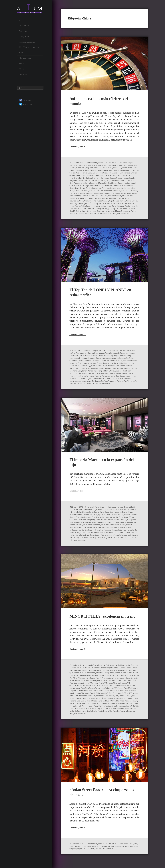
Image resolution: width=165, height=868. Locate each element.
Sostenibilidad (99, 381)
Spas (121, 713)
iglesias (73, 191)
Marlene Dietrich (80, 198)
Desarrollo (112, 363)
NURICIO (111, 708)
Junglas (121, 371)
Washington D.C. (127, 540)
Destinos (120, 363)
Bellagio (78, 168)
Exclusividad (102, 181)
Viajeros (91, 540)
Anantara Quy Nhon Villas (99, 680)
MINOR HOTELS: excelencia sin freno (104, 619)
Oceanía (114, 376)
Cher (98, 176)
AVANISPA (73, 695)
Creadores (119, 515)
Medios (22, 54)
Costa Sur (96, 363)
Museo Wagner (131, 201)
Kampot (128, 371)
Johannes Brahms (123, 191)
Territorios (97, 383)
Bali (119, 512)
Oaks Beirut (120, 708)
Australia (109, 356)
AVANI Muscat (77, 693)
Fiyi (90, 368)
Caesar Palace (114, 168)
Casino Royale (102, 173)
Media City (107, 706)
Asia (100, 165)
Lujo (100, 373)
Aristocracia (89, 165)
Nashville (80, 530)
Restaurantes (75, 208)
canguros (116, 361)
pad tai (126, 851)
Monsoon (93, 708)
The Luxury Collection (120, 535)
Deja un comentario (95, 216)
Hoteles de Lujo (122, 522)
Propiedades (120, 530)
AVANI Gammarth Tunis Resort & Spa (108, 688)
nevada (83, 203)
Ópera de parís (127, 203)
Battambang (111, 358)
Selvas (134, 378)
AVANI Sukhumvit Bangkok (94, 693)
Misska (112, 851)
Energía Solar (110, 366)
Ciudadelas (87, 363)
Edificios (101, 178)
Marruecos (114, 527)
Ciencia (109, 176)
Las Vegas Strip (106, 196)
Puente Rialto (109, 206)
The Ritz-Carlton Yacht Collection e (90, 537)
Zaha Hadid (95, 386)
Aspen (106, 512)
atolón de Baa (105, 683)
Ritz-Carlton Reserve (93, 532)
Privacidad (81, 713)
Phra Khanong (130, 711)
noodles (119, 851)
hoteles (120, 188)
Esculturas (125, 178)
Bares (127, 165)
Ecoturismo (93, 366)
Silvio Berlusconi (130, 208)
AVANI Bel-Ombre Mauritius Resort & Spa (101, 685)
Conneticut (83, 178)
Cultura (104, 363)
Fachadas (112, 181)
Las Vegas (81, 196)
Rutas (21, 65)
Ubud (119, 716)
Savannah (122, 532)
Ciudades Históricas (120, 176)
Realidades (79, 532)
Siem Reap (81, 381)
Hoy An (83, 371)
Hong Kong (92, 522)
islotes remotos (106, 371)
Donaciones (93, 178)
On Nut (129, 708)
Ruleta (97, 208)
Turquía (133, 537)
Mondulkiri (74, 376)
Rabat (72, 532)
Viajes (97, 540)
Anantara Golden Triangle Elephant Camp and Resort (109, 673)
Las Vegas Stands (93, 196)
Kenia (110, 525)
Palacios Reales (85, 206)
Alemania (124, 163)
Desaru (97, 698)
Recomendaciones (27, 43)
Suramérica (74, 716)
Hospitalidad (75, 371)
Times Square (110, 537)
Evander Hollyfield (90, 181)
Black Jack (104, 168)
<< (20, 21)
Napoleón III (75, 203)
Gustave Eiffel (87, 188)
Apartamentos (89, 683)
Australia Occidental (122, 356)
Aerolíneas (128, 353)
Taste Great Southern (124, 381)
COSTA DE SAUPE (86, 698)
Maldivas (86, 527)
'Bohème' (122, 668)
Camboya (108, 361)
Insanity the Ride (83, 191)
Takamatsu (110, 381)
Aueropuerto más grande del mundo (91, 356)
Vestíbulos (131, 213)
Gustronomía (89, 701)
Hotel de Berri (102, 522)
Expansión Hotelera (84, 520)
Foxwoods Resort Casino (79, 183)
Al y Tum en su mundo (29, 49)
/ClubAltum (25, 101)
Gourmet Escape (110, 368)
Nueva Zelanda (104, 376)
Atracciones (107, 165)
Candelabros (74, 171)
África (129, 668)
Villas (124, 716)
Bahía (81, 695)
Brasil (86, 695)
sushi (96, 854)
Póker (101, 206)
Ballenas (88, 358)
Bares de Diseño (98, 358)
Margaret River (109, 373)
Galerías (133, 183)
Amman (72, 512)
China (103, 176)
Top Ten (105, 383)
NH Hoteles (102, 708)
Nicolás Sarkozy (93, 203)
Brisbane (73, 515)
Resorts (98, 378)
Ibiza (71, 525)
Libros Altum (25, 59)
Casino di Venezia (89, 173)
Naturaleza (84, 376)
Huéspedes (133, 522)
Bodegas (93, 361)
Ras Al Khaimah (101, 713)
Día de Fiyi (74, 366)
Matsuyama (120, 373)
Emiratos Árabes (118, 517)
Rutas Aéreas (126, 378)
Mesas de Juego (126, 198)
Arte (96, 165)
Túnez (113, 716)
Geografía (73, 522)
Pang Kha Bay (83, 711)
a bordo (123, 510)
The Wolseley (105, 716)
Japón (115, 371)
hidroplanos (122, 368)
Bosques (100, 361)
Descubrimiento (76, 517)
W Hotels (104, 540)
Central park (95, 515)
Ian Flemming (129, 188)
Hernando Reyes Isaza (96, 163)
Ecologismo (83, 366)
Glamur (72, 186)
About (22, 70)
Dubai (103, 698)
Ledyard (116, 196)
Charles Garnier (89, 176)
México (131, 527)
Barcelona (126, 512)
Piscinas (95, 206)
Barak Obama (118, 165)
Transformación (123, 537)
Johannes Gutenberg (87, 193)
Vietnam (81, 386)
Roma (104, 532)
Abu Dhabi (131, 510)
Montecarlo (81, 201)
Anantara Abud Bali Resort (88, 670)
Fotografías (24, 38)
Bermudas (134, 512)
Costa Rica (110, 515)
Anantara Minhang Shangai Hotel (90, 512)
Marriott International (100, 527)
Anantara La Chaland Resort (101, 675)
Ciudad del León (76, 363)
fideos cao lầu (75, 368)
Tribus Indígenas (112, 213)
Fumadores (103, 183)
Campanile (125, 168)
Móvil (110, 201)
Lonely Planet (92, 373)
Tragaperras (99, 213)
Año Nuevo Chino (127, 849)
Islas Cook (95, 371)
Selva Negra (118, 208)
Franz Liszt (94, 183)
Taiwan (111, 854)
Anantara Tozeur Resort (120, 680)
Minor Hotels (83, 708)
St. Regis (89, 535)
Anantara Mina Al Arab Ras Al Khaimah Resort (112, 678)
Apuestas (80, 165)
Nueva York (89, 530)
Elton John (115, 178)
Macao (123, 196)
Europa (79, 181)
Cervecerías (125, 361)
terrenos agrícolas (85, 383)
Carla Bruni (85, 171)
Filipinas (84, 368)
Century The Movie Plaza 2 (113, 695)
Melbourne (123, 527)
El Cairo (108, 517)
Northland (93, 376)
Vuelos (87, 386)
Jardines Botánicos (108, 191)
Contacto (23, 76)
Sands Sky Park (106, 208)
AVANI (113, 683)
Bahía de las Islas (76, 358)
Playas (83, 378)
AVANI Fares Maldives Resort (81, 688)
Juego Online (101, 193)
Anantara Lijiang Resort (122, 675)
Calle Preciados (76, 851)
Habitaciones (99, 188)
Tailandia (83, 716)
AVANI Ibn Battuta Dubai (98, 690)
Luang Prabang (107, 703)
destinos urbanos (131, 363)
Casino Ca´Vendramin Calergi (119, 171)
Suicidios (73, 213)
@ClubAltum (26, 105)
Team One (97, 535)
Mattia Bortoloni (112, 198)
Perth (134, 376)
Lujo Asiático (123, 703)
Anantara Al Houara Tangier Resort (113, 670)
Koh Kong (78, 373)
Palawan (127, 376)
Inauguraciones (127, 701)
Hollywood (82, 522)
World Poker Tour (76, 216)
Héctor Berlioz (110, 188)
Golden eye (80, 186)
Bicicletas (85, 361)
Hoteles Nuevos (114, 701)
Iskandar (87, 703)
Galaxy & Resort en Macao (119, 183)
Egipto (108, 178)
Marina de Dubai (96, 706)
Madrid (106, 851)
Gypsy (98, 701)
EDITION (95, 517)
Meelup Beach (131, 373)
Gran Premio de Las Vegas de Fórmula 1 (111, 186)
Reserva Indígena (123, 206)
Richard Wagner (87, 208)
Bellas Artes (87, 168)
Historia (131, 368)
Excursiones (131, 366)
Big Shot (96, 168)
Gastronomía (97, 368)
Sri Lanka (81, 535)
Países (121, 376)
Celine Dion (113, 173)
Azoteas (134, 356)
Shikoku (73, 381)
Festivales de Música (111, 520)
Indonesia (78, 525)
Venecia (123, 213)
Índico (72, 703)
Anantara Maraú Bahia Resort (81, 678)
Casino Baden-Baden (99, 171)
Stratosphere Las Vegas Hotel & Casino (105, 211)
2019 (121, 353)
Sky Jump (81, 211)
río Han (117, 378)
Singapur (73, 211)
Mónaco (73, 201)
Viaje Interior (82, 540)
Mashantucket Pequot (96, 198)
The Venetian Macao (85, 213)
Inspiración (88, 525)
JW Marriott (103, 525)
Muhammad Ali (119, 201)
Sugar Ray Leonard (128, 211)
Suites (135, 713)
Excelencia (132, 698)
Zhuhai (86, 542)
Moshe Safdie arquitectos (96, 201)
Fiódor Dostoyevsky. (124, 181)
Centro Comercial (125, 173)
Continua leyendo (77, 147)
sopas (91, 854)
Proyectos (130, 530)
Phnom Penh (75, 378)
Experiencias (97, 520)
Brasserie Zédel (95, 695)
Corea (76, 698)
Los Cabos (117, 525)
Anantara (73, 670)
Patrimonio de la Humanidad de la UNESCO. (106, 711)
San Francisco (112, 532)
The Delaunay (93, 716)
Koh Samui (96, 703)
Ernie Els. (124, 698)
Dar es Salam (129, 515)
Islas (93, 191)
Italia (97, 191)
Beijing (119, 358)
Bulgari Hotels (83, 515)
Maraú (86, 706)
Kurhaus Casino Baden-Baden (119, 193)
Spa (87, 211)
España (129, 517)
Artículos (23, 32)
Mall (128, 196)
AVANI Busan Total (126, 685)
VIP (137, 213)
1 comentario (122, 854)
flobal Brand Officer (128, 520)
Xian (80, 542)
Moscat (72, 530)
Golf (82, 701)
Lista (84, 373)
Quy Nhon (90, 713)
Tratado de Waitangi (117, 383)
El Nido (101, 366)
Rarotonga (90, 378)
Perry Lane (105, 530)
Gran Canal (90, 186)
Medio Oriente (118, 706)
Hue (88, 371)
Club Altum (24, 27)
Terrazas (73, 383)
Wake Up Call (114, 540)
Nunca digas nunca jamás (110, 203)
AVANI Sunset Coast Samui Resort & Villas (122, 693)
